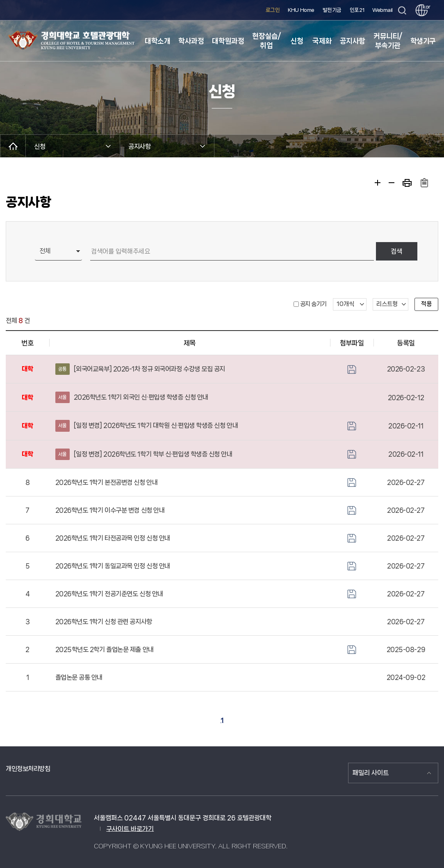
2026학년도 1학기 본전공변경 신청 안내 (107, 482)
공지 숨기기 (313, 304)
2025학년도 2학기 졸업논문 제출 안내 (105, 649)
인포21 (357, 10)
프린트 (407, 183)
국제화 (322, 41)
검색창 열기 (402, 10)
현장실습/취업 (266, 41)
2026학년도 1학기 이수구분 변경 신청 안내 (110, 510)
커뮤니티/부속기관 (388, 41)
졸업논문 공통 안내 (79, 677)
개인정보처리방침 (28, 769)
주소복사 (424, 183)
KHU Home (301, 10)
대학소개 (157, 41)
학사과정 (191, 41)
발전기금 (332, 10)
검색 (396, 251)
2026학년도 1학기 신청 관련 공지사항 (104, 622)
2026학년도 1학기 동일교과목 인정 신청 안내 (113, 566)
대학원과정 (228, 41)
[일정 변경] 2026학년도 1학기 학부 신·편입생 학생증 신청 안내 (144, 454)
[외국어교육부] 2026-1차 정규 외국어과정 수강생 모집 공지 (140, 369)
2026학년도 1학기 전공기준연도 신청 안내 (109, 594)
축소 (392, 183)
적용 (426, 304)
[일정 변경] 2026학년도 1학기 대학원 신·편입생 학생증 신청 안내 (147, 426)
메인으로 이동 (13, 146)
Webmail (383, 10)
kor (425, 7)
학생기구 (423, 41)
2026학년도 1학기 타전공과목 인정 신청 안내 (113, 538)
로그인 (273, 10)
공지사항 (353, 41)
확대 (378, 183)
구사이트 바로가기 (130, 829)
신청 (297, 41)
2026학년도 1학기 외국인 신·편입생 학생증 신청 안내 (132, 397)
